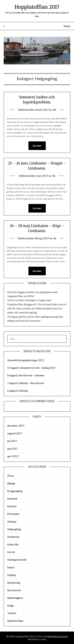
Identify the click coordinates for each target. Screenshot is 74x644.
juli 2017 (12, 441)
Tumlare (12, 613)
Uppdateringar (15, 621)
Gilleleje (12, 522)
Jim (54, 110)
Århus (11, 476)
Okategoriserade (17, 560)
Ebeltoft (12, 506)
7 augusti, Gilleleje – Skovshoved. (26, 383)
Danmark (12, 499)
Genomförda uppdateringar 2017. (26, 360)
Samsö (11, 567)
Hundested (13, 537)
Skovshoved (14, 590)
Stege (11, 605)
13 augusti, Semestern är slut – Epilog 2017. (32, 368)
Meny (67, 26)
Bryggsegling (15, 491)
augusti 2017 (15, 433)
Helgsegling (14, 529)
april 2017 (13, 456)
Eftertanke (13, 514)
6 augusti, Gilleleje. (18, 391)
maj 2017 (12, 449)
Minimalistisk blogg (58, 636)
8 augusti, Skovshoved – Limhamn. (26, 375)
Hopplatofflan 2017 (37, 7)
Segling (11, 575)
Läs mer (37, 146)
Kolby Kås (13, 544)
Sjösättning (14, 583)
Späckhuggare (15, 598)
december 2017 (16, 426)
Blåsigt (11, 483)
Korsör (11, 552)
